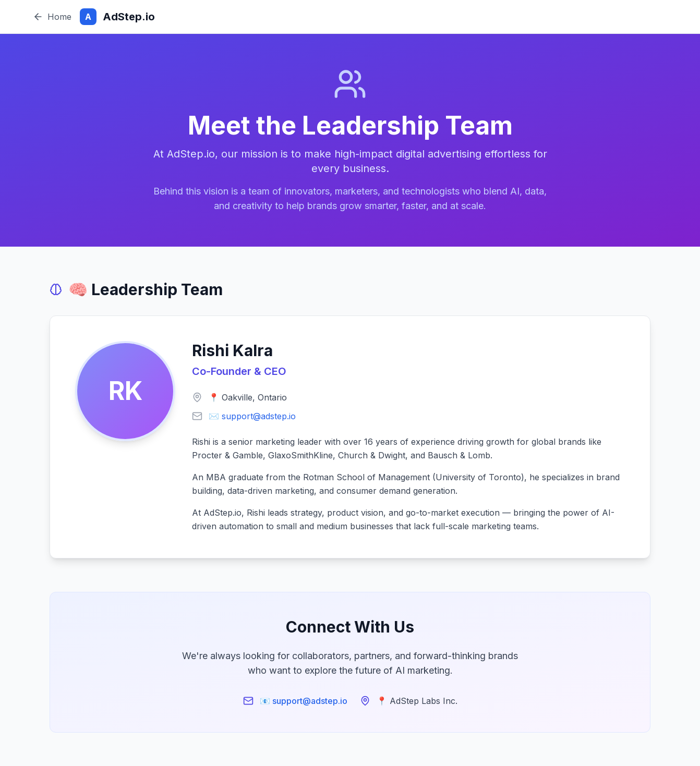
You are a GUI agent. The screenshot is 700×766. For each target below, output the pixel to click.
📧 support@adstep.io (304, 701)
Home (52, 17)
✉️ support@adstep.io (252, 416)
